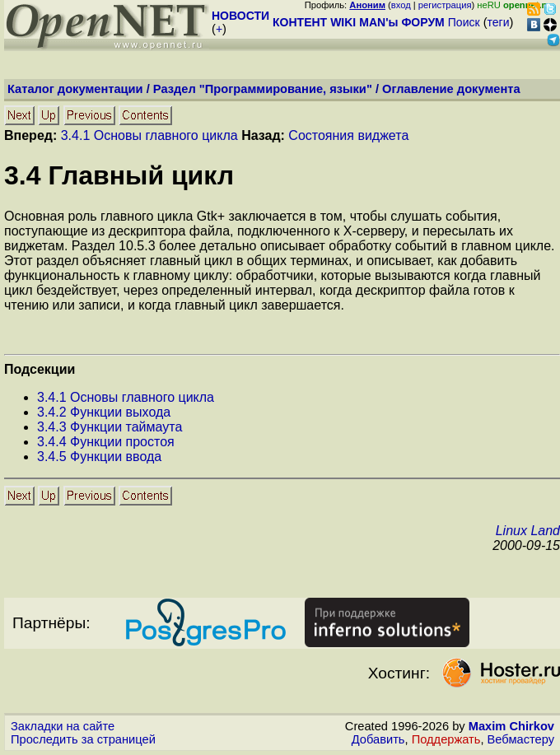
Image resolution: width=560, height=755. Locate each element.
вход (401, 5)
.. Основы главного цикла (126, 397)
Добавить (378, 739)
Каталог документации (75, 89)
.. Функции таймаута (110, 427)
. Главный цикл (119, 175)
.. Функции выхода (104, 412)
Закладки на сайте (63, 726)
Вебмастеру (521, 739)
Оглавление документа (451, 89)
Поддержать (446, 739)
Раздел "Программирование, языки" (263, 89)
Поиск (464, 22)
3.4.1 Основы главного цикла (149, 135)
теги (499, 22)
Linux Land (528, 531)
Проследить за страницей (83, 739)
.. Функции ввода (99, 457)
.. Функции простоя (106, 442)
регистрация (445, 5)
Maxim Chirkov (511, 726)
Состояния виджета (348, 135)
